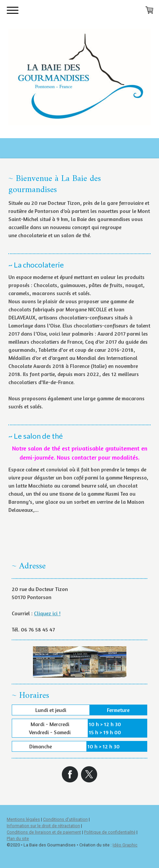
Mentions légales (23, 819)
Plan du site (18, 839)
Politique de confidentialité (110, 832)
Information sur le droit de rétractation (43, 826)
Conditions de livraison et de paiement (44, 832)
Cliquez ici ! (47, 613)
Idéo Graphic (125, 845)
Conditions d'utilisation (65, 819)
